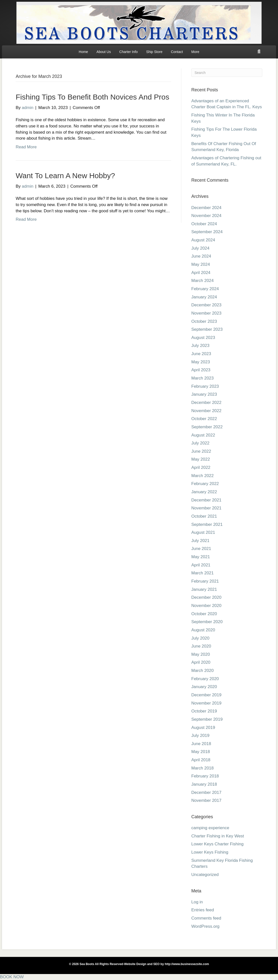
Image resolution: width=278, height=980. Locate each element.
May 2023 (201, 362)
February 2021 (205, 581)
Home (83, 52)
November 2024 (206, 216)
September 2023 (207, 329)
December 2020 (206, 597)
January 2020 (204, 687)
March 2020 (203, 671)
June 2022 (201, 451)
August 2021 (203, 532)
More (195, 52)
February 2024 (205, 289)
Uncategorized (205, 875)
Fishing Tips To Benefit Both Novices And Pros (92, 97)
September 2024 (207, 232)
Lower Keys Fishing (210, 852)
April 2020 (201, 662)
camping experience (210, 828)
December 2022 (206, 403)
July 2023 (200, 346)
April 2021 (201, 565)
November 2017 (206, 800)
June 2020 (201, 646)
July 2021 (200, 541)
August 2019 (203, 728)
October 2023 (204, 321)
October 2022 (204, 419)
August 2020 (203, 630)
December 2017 (206, 792)
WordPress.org (205, 926)
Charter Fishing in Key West (218, 836)
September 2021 (207, 524)
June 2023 (201, 354)
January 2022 (204, 492)
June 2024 (201, 256)
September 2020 (207, 622)
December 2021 (206, 500)
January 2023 (204, 394)
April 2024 (201, 273)
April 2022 (201, 467)
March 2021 (203, 573)
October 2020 (204, 614)
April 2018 (201, 760)
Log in (197, 902)
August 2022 (203, 435)
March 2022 (203, 476)
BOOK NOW (12, 977)
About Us (104, 52)
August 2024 (203, 240)
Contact (177, 52)
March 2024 (203, 281)
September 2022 (207, 427)
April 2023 (201, 370)
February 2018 (205, 776)
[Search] (259, 52)
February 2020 (205, 679)
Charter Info (129, 52)
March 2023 (203, 378)
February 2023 (205, 386)
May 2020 (201, 654)
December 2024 (206, 208)
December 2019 (206, 695)
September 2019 (207, 719)
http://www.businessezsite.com (186, 964)
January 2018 (204, 784)
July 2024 (200, 248)
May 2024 (201, 264)
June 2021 (201, 549)
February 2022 (205, 484)
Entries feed (203, 910)
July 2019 (200, 735)
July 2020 (200, 638)
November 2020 (206, 606)
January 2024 (204, 297)
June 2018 (201, 744)
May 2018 (201, 752)
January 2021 (204, 589)
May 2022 (201, 459)
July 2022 (200, 443)
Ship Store (154, 52)
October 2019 (204, 711)
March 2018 (203, 768)
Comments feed (206, 918)
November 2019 (206, 703)
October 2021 (204, 516)
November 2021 (206, 508)
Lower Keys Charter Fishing (217, 844)
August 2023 (203, 338)
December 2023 (206, 305)
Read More (26, 147)
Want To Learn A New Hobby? (65, 176)
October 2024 (204, 224)
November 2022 (206, 411)
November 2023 (206, 313)
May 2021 (201, 557)
